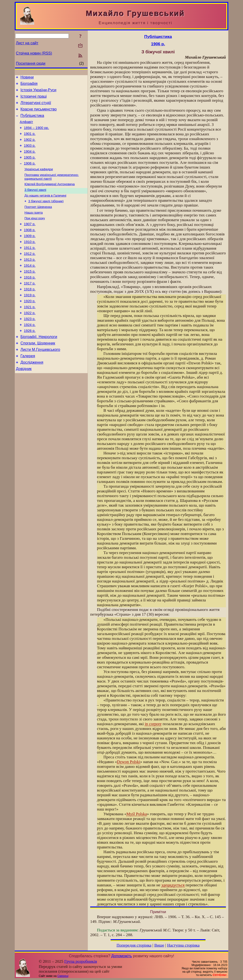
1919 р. (30, 319)
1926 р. (30, 359)
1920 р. (30, 326)
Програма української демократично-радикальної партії (52, 188)
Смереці (63, 976)
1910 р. (30, 260)
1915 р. (30, 293)
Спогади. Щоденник (38, 373)
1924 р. (30, 353)
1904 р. (30, 161)
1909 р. (30, 253)
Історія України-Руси (38, 92)
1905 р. (30, 167)
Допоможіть (122, 956)
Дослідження (32, 394)
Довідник (24, 401)
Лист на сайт (27, 43)
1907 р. (30, 240)
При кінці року (35, 233)
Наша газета (34, 227)
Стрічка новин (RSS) (34, 53)
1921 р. (30, 333)
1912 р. (30, 273)
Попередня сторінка (134, 945)
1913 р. (30, 279)
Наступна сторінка (183, 945)
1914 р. (30, 286)
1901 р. (30, 141)
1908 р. (30, 246)
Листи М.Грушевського (40, 380)
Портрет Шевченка (38, 221)
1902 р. (30, 147)
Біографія (29, 85)
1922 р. (30, 339)
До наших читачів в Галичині (45, 208)
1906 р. (30, 174)
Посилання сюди (31, 63)
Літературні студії (36, 106)
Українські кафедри (39, 180)
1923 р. (30, 346)
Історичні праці (34, 99)
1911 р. (30, 266)
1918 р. (30, 313)
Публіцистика (32, 121)
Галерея (28, 387)
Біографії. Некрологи (39, 366)
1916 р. (30, 299)
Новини (27, 78)
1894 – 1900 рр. (37, 134)
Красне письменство (39, 113)
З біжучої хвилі (35, 202)
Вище (159, 945)
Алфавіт (26, 128)
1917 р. (30, 306)
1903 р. (30, 154)
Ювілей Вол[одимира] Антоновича (50, 196)
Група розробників (81, 961)
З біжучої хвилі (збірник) (46, 215)
